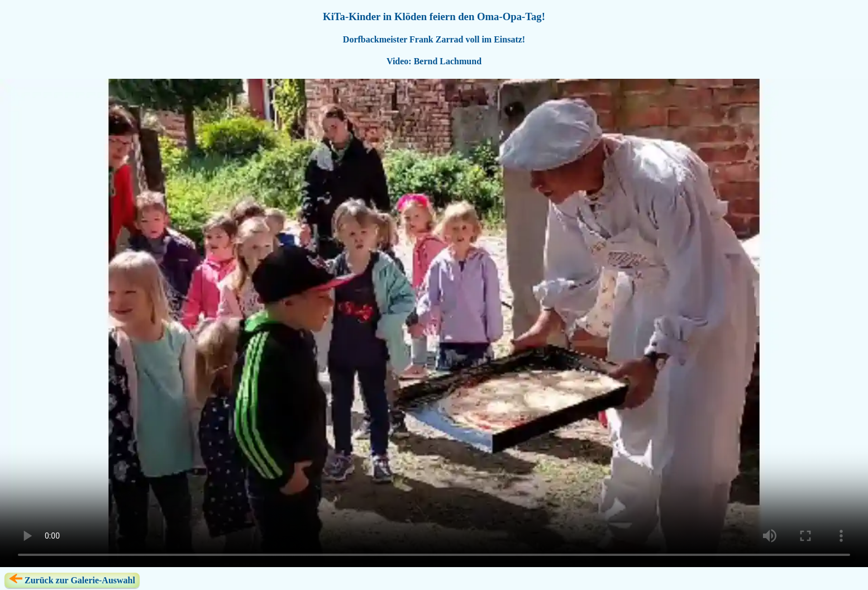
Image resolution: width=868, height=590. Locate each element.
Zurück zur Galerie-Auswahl (72, 580)
